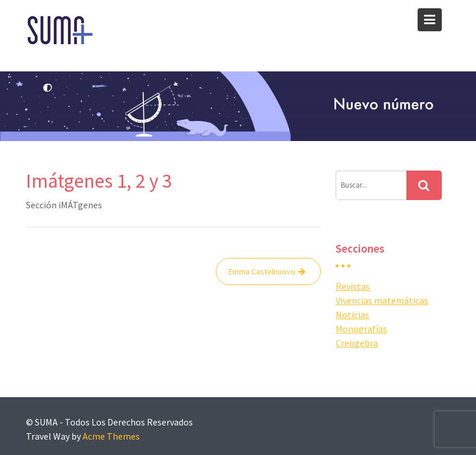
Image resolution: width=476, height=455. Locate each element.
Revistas (353, 286)
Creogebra (357, 343)
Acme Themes (111, 436)
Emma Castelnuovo (262, 271)
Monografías (361, 329)
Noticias (352, 315)
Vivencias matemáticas (382, 300)
